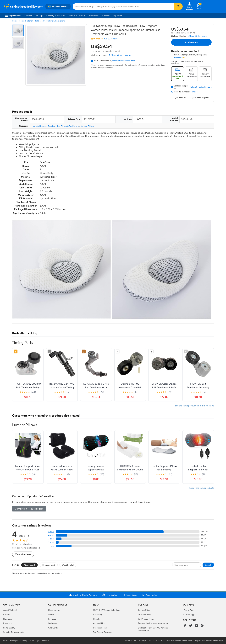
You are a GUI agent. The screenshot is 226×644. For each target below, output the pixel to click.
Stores (51, 614)
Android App (189, 614)
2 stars (51, 542)
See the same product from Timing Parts (195, 406)
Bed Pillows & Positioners (54, 21)
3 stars (51, 539)
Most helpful (68, 565)
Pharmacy (94, 16)
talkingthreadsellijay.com (124, 61)
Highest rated (49, 565)
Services (28, 16)
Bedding (38, 21)
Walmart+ (53, 623)
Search (208, 565)
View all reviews (23, 554)
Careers (106, 16)
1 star (52, 546)
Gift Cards (53, 628)
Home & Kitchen (26, 21)
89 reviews (113, 39)
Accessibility (99, 623)
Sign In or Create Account (83, 595)
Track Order (130, 595)
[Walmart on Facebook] (185, 626)
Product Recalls (100, 628)
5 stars (51, 532)
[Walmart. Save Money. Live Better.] (23, 6)
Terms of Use (144, 610)
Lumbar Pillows (87, 126)
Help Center (110, 595)
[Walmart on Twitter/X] (191, 626)
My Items (118, 16)
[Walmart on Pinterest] (202, 626)
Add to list (180, 98)
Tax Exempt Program (103, 632)
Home (15, 21)
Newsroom (8, 619)
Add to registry (200, 98)
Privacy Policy (144, 614)
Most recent (29, 565)
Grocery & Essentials (56, 16)
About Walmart (10, 610)
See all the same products (202, 488)
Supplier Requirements (14, 632)
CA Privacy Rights (146, 619)
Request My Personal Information (153, 623)
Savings (39, 16)
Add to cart (191, 42)
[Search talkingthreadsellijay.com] (123, 6)
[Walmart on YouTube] (196, 626)
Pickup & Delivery (77, 16)
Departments (13, 16)
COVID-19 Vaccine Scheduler (107, 610)
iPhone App (188, 610)
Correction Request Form (29, 509)
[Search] (178, 6)
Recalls (96, 619)
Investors (7, 623)
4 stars (51, 535)
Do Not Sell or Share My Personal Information (172, 641)
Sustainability (9, 628)
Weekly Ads (150, 595)
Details (195, 92)
